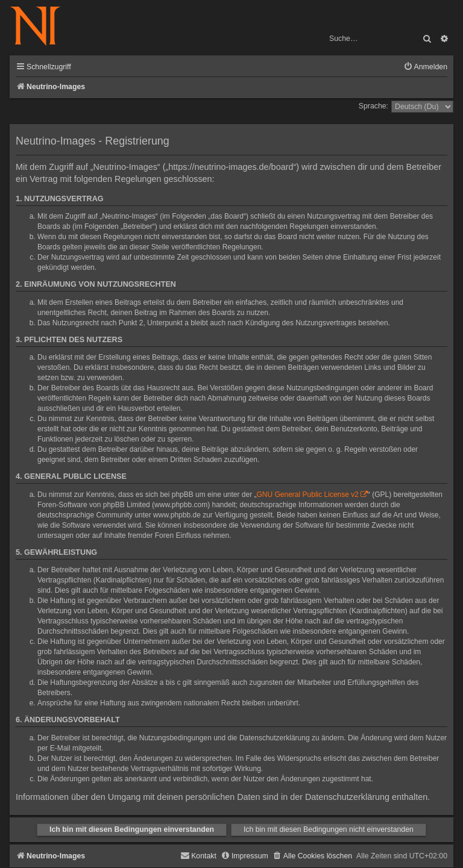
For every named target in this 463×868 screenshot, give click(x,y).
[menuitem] (425, 67)
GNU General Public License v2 (308, 495)
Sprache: (373, 106)
